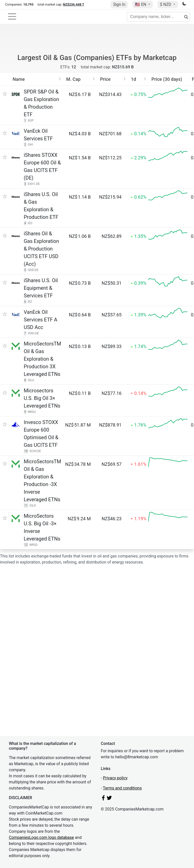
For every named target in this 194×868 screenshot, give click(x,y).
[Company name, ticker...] (158, 17)
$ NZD (166, 4)
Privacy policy (115, 778)
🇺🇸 (141, 4)
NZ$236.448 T (74, 4)
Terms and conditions (122, 788)
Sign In (119, 4)
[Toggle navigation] (12, 16)
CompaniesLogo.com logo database (41, 837)
